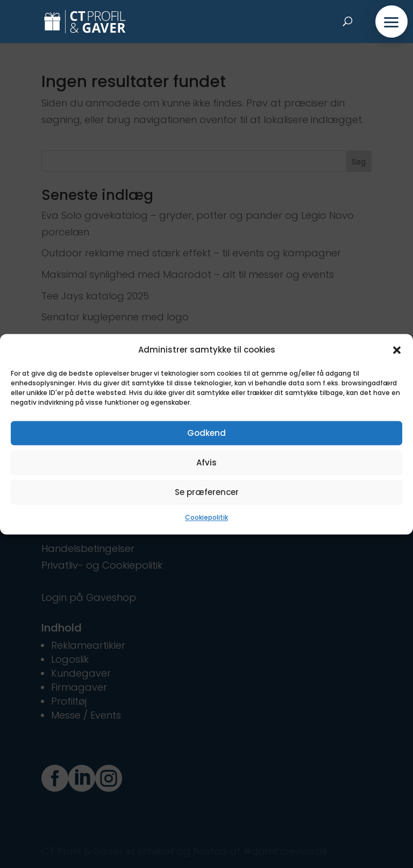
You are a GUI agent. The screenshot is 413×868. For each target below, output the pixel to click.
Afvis (206, 462)
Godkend (206, 433)
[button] (397, 350)
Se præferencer (207, 492)
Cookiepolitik (206, 518)
